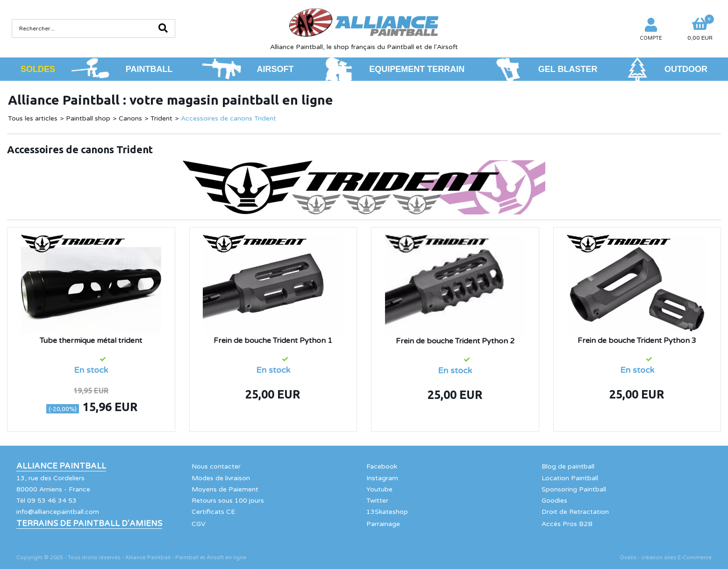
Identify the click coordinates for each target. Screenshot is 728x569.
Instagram (382, 478)
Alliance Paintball (61, 466)
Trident (161, 118)
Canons (130, 118)
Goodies (554, 501)
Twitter (377, 501)
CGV (199, 524)
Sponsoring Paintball (574, 489)
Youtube (379, 489)
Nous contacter (216, 466)
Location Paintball (570, 478)
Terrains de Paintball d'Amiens (89, 524)
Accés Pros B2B (567, 524)
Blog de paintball (568, 466)
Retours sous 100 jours (228, 501)
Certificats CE (213, 512)
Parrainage (383, 524)
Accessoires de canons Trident (228, 118)
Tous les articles (33, 118)
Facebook (382, 466)
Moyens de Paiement (225, 489)
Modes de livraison (221, 478)
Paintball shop (88, 118)
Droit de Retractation (575, 512)
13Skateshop (387, 512)
